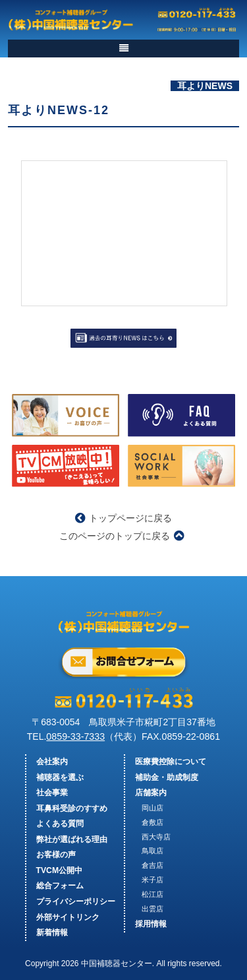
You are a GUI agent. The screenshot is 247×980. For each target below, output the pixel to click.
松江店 (152, 894)
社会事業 (52, 793)
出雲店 (152, 909)
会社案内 (52, 762)
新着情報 (52, 932)
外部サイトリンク (68, 917)
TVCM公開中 (60, 870)
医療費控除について (171, 762)
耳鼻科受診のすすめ (72, 808)
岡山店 (152, 808)
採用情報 (151, 924)
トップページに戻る (123, 518)
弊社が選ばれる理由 (72, 839)
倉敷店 (152, 822)
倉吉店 (152, 865)
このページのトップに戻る (122, 536)
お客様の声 (56, 855)
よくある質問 (60, 824)
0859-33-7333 (75, 736)
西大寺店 (156, 837)
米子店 (152, 880)
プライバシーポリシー (76, 901)
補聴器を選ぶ (60, 777)
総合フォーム (60, 886)
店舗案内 (151, 793)
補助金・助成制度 (167, 777)
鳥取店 (152, 851)
